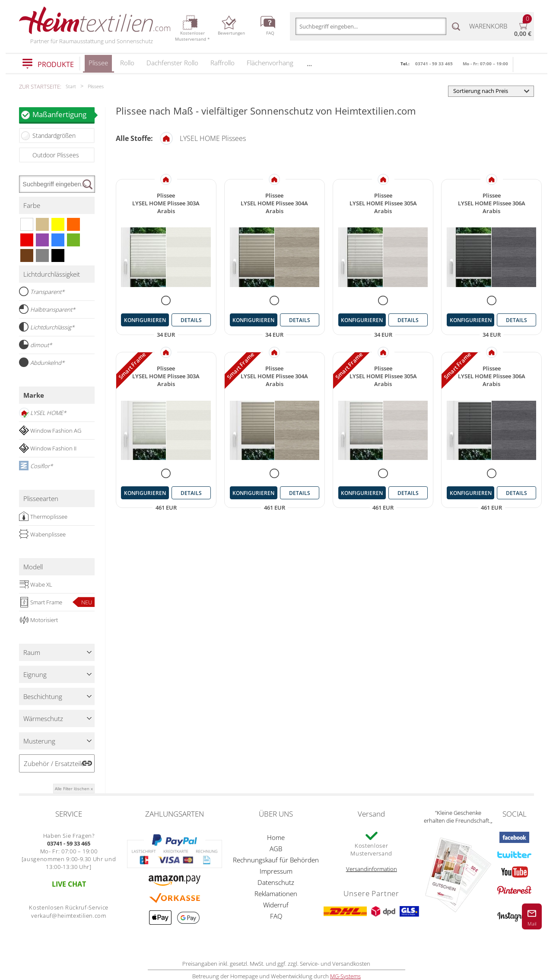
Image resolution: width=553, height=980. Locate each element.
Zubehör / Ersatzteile (54, 763)
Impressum (276, 871)
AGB (276, 849)
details (191, 320)
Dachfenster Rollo (172, 63)
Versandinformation (372, 869)
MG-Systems (345, 976)
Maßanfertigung (64, 114)
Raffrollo (222, 63)
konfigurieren (145, 320)
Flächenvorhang (270, 63)
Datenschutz (276, 882)
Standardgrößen (54, 136)
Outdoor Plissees (56, 155)
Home (276, 837)
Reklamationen (276, 894)
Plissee (98, 65)
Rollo (127, 63)
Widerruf (276, 905)
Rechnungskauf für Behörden (276, 860)
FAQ (276, 916)
